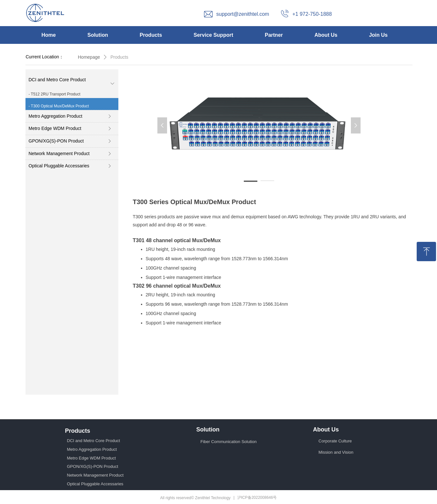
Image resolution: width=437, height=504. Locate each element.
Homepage (89, 57)
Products (119, 57)
